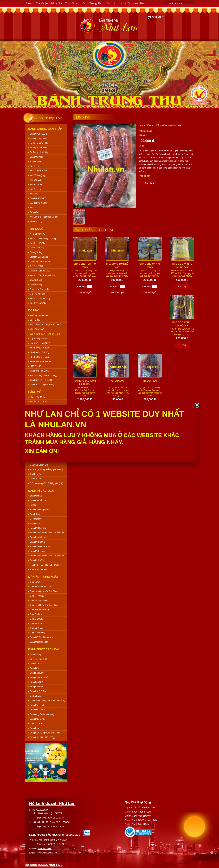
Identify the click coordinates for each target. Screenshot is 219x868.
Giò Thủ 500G (36, 266)
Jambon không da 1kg (40, 289)
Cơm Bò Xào (36, 624)
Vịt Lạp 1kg (35, 320)
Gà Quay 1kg (36, 474)
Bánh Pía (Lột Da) (38, 691)
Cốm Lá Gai (35, 696)
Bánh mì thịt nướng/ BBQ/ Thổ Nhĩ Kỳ (47, 533)
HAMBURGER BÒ (38, 570)
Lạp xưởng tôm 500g (39, 339)
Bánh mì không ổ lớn (39, 510)
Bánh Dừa (35, 668)
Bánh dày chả (36, 162)
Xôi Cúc (34, 208)
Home (28, 3)
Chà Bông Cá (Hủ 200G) (41, 380)
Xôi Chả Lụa (36, 180)
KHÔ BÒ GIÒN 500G (40, 316)
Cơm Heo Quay (37, 596)
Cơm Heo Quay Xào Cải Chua (44, 591)
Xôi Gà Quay (36, 185)
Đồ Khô (34, 310)
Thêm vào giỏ (85, 292)
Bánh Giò (34, 212)
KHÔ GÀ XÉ (36, 366)
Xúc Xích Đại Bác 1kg (40, 298)
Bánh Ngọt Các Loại (43, 649)
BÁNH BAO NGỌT (38, 203)
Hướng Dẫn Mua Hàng (132, 3)
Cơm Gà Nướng (37, 633)
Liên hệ (111, 3)
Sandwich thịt (36, 514)
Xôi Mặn (34, 194)
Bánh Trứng (35, 654)
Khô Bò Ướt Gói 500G (40, 348)
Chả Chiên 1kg (37, 248)
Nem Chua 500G (38, 234)
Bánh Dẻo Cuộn (37, 710)
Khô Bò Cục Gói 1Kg (39, 352)
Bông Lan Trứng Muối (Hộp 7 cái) (45, 733)
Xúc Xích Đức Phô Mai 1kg (42, 275)
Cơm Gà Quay (37, 619)
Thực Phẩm (72, 3)
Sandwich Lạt (36, 496)
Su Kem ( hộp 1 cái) (39, 659)
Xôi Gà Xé (35, 166)
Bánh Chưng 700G (39, 138)
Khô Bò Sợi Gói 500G (40, 357)
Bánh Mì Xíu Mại (38, 551)
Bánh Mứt (36, 392)
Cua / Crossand (37, 664)
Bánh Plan (35, 728)
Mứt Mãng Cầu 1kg (39, 402)
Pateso (33, 505)
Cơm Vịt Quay (36, 628)
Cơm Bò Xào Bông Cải (40, 587)
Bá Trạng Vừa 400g (39, 143)
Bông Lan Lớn (36, 687)
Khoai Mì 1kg (36, 221)
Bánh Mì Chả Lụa (38, 537)
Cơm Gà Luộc (36, 614)
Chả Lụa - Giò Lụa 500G (41, 262)
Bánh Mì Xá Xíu (37, 560)
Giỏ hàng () (158, 17)
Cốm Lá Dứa (36, 724)
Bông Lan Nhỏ (37, 682)
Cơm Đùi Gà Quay (38, 600)
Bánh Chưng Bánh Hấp (45, 129)
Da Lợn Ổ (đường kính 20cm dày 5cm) (47, 701)
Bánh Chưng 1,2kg (39, 134)
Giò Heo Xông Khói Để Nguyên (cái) (46, 483)
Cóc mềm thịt (36, 519)
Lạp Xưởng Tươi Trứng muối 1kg (45, 334)
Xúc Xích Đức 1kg (38, 303)
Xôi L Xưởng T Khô (39, 171)
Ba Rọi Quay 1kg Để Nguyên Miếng (46, 470)
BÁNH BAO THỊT (38, 198)
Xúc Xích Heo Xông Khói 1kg (43, 239)
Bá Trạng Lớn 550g (39, 148)
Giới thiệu (42, 3)
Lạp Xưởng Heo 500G (40, 343)
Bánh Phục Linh (37, 705)
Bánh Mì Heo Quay (39, 528)
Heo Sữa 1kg (36, 479)
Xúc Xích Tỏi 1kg (38, 243)
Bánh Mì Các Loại (41, 491)
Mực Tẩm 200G (37, 329)
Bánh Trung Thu (93, 3)
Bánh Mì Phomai (38, 542)
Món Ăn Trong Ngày (43, 577)
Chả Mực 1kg (36, 285)
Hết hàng (182, 287)
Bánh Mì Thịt (36, 523)
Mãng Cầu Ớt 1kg (38, 397)
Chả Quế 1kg (36, 252)
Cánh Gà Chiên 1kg (39, 465)
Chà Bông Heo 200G (39, 371)
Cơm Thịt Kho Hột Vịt (40, 610)
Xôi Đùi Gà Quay (38, 175)
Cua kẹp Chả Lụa (38, 500)
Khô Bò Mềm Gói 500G (41, 362)
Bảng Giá (57, 3)
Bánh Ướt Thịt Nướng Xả (41, 637)
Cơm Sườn (35, 582)
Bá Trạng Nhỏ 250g (39, 152)
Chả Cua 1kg (36, 280)
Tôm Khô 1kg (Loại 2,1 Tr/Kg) (43, 375)
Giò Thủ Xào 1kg (38, 294)
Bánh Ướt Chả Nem (39, 642)
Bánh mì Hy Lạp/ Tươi (40, 547)
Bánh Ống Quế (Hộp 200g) (42, 714)
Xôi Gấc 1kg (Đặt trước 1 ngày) (44, 217)
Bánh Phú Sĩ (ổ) (37, 719)
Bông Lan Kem (37, 673)
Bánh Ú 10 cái (36, 157)
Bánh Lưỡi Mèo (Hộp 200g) (42, 737)
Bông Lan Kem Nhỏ (39, 677)
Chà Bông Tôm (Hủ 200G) (42, 385)
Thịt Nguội (36, 229)
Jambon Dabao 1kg (39, 257)
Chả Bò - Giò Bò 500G (40, 271)
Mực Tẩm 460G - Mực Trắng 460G (46, 325)
